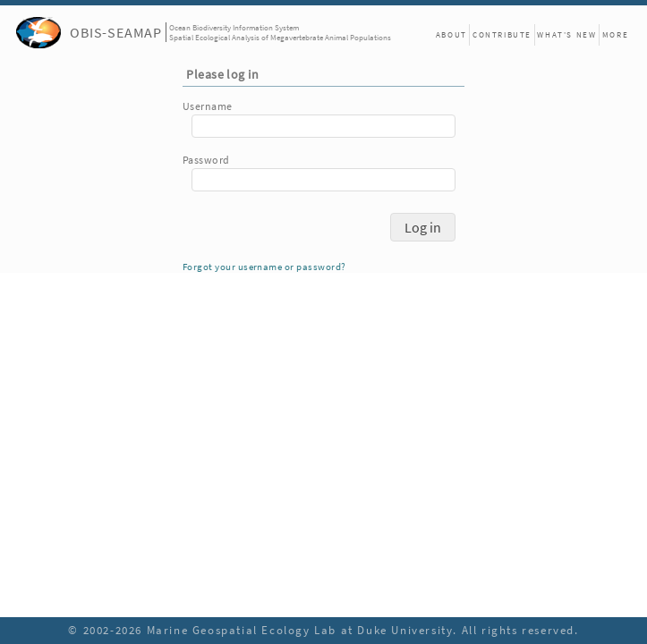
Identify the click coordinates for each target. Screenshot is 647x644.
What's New (566, 34)
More (615, 34)
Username (208, 106)
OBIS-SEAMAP (116, 32)
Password (206, 160)
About (451, 34)
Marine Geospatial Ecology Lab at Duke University (300, 630)
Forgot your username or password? (264, 267)
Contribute (502, 34)
